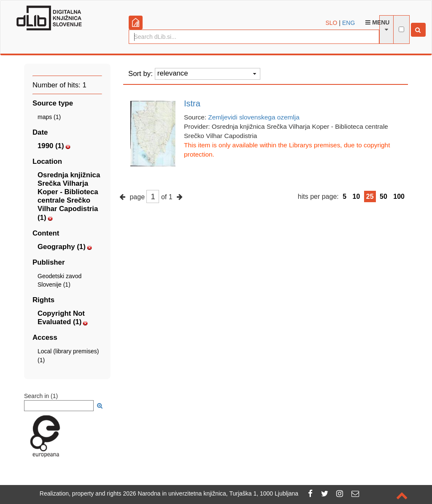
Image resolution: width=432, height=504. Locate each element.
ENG (348, 23)
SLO (332, 23)
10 (356, 196)
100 (399, 196)
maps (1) (49, 117)
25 (370, 196)
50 (383, 196)
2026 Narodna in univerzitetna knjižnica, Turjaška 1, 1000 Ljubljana (211, 493)
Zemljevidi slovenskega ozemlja (254, 117)
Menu (377, 22)
